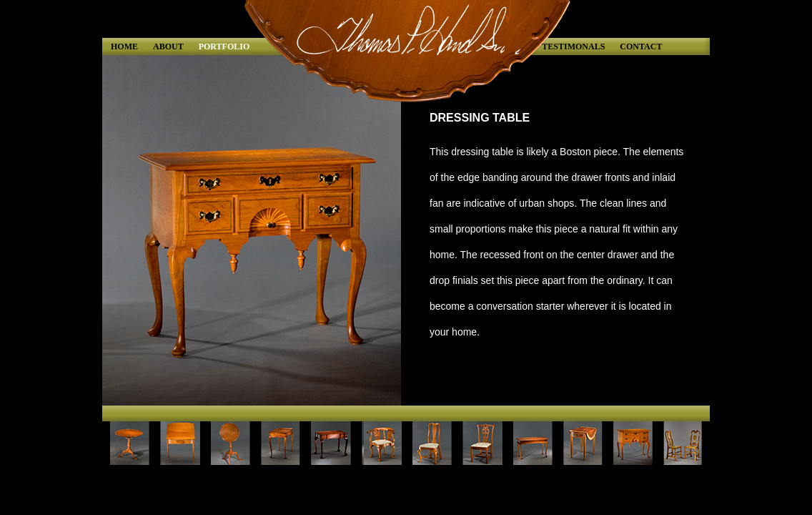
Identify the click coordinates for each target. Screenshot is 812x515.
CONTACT (641, 46)
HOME (124, 46)
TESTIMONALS (573, 46)
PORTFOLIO (224, 46)
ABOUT (168, 46)
